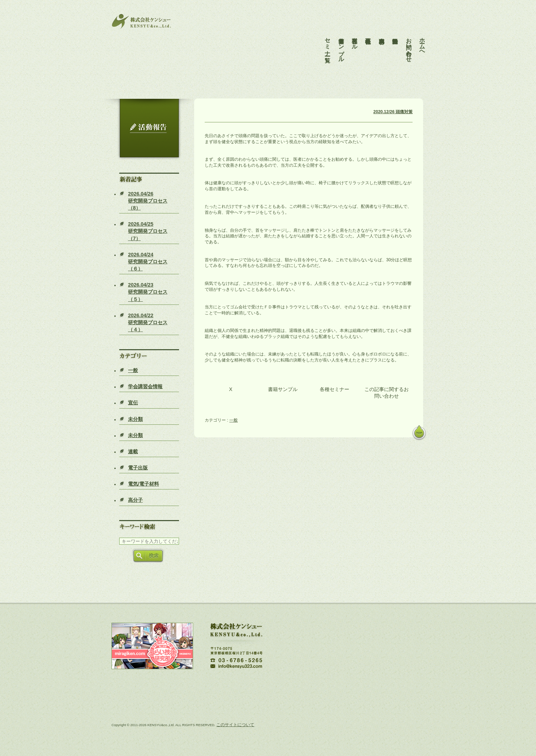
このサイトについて (235, 725)
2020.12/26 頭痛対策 (393, 112)
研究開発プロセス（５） (148, 292)
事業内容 (382, 31)
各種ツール (355, 37)
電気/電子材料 (143, 484)
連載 (133, 451)
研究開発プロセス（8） (148, 201)
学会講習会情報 (145, 386)
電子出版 (138, 468)
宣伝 (133, 403)
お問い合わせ (409, 44)
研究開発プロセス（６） (148, 262)
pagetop (419, 433)
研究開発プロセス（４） (148, 322)
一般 (133, 370)
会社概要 (368, 31)
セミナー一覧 (328, 40)
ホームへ (422, 40)
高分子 (135, 500)
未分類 (135, 419)
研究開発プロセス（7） (148, 231)
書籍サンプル (341, 44)
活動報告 (395, 31)
